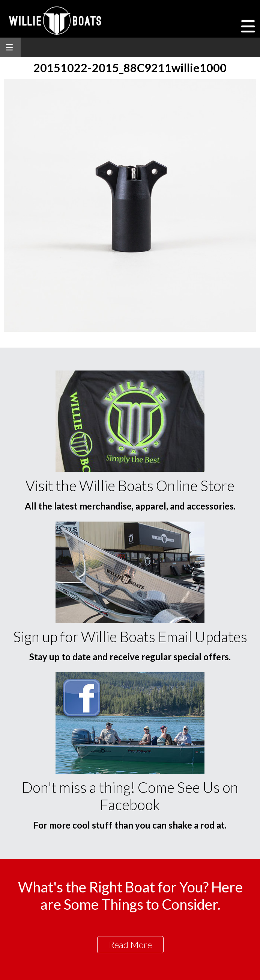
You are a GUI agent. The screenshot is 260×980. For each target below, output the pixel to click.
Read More (130, 944)
